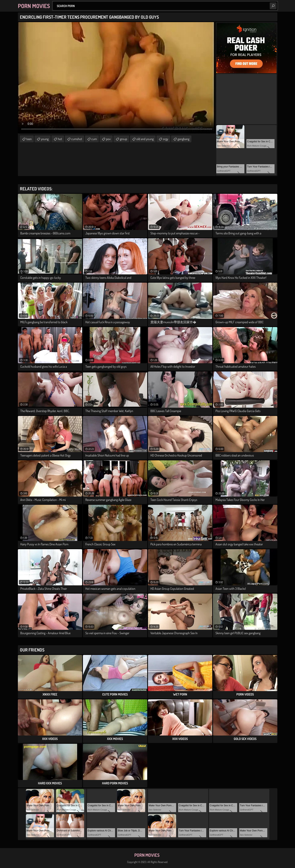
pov (108, 139)
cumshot (77, 139)
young (45, 139)
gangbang (183, 139)
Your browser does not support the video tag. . (117, 78)
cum (94, 139)
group (124, 139)
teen (29, 139)
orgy (166, 139)
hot (60, 139)
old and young (145, 139)
